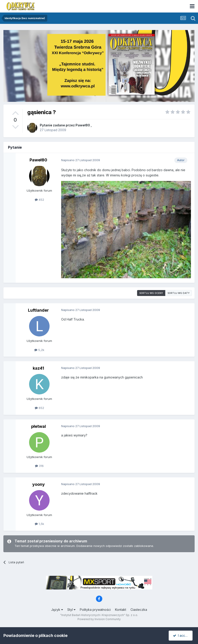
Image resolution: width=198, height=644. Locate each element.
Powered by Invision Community (99, 619)
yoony (39, 484)
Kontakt (121, 610)
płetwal (39, 426)
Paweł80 (83, 125)
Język (57, 610)
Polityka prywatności (95, 610)
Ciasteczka (139, 610)
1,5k (39, 524)
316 (39, 466)
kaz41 (38, 368)
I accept (181, 635)
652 (39, 408)
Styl (71, 610)
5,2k (39, 350)
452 (39, 200)
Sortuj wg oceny (151, 293)
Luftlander (38, 310)
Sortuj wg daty (179, 293)
